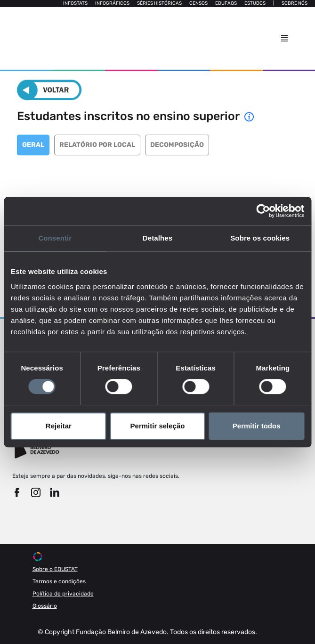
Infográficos (112, 3)
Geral (33, 145)
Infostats (75, 3)
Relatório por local (97, 145)
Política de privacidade (63, 594)
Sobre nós (295, 3)
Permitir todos (257, 426)
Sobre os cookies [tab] (260, 238)
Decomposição (177, 145)
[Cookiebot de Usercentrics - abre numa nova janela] (263, 211)
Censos (198, 3)
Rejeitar (59, 426)
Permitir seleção (158, 426)
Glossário (45, 606)
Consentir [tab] (55, 238)
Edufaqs (226, 3)
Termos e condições (59, 581)
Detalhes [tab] (157, 238)
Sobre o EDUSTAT (55, 569)
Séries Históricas (159, 3)
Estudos (255, 3)
